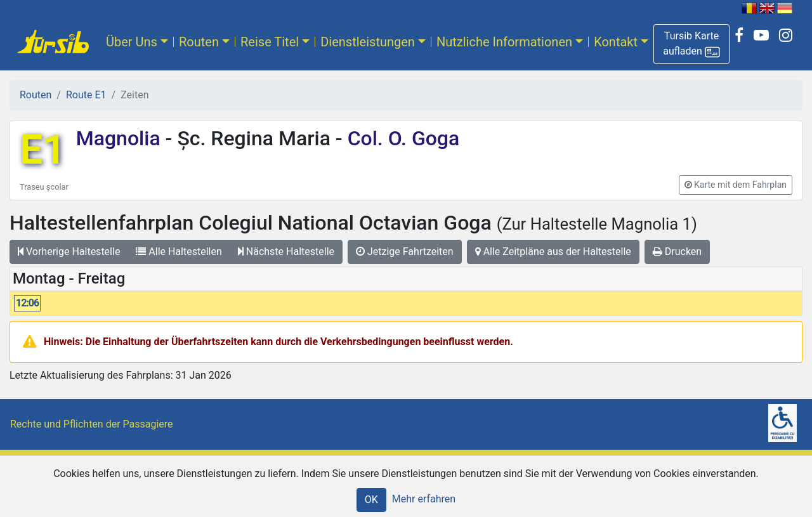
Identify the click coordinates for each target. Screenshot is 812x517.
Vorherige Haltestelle (69, 252)
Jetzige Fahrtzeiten (405, 252)
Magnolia (121, 138)
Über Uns (132, 42)
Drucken (677, 252)
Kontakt (616, 42)
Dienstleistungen (368, 42)
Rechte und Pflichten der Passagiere (92, 424)
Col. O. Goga (401, 138)
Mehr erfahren (424, 499)
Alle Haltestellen (179, 252)
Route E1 (86, 95)
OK (371, 500)
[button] (691, 44)
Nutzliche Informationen (504, 42)
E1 (43, 150)
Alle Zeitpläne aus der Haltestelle (553, 252)
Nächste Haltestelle (286, 252)
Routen (199, 42)
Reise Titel (270, 42)
